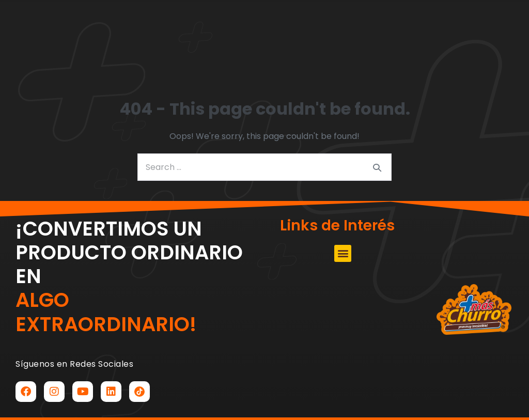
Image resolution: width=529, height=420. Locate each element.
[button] (158, 39)
